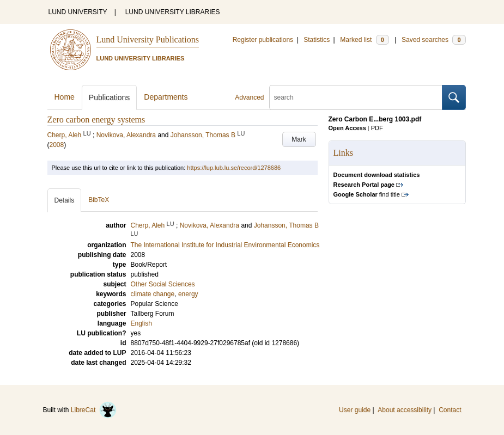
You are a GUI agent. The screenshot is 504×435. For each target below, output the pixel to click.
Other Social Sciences (163, 284)
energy (188, 294)
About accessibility (405, 410)
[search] (356, 97)
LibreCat (94, 410)
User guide (355, 410)
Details (65, 200)
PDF (377, 128)
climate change (153, 294)
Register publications (263, 40)
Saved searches (434, 40)
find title (367, 194)
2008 (57, 145)
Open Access (347, 128)
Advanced (249, 97)
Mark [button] (299, 139)
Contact (450, 410)
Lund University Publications (148, 39)
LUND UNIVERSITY (78, 12)
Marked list (364, 40)
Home (65, 97)
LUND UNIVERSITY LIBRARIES (173, 12)
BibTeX (99, 200)
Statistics (317, 40)
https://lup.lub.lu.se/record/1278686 (234, 168)
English (141, 323)
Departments (166, 97)
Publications (110, 97)
